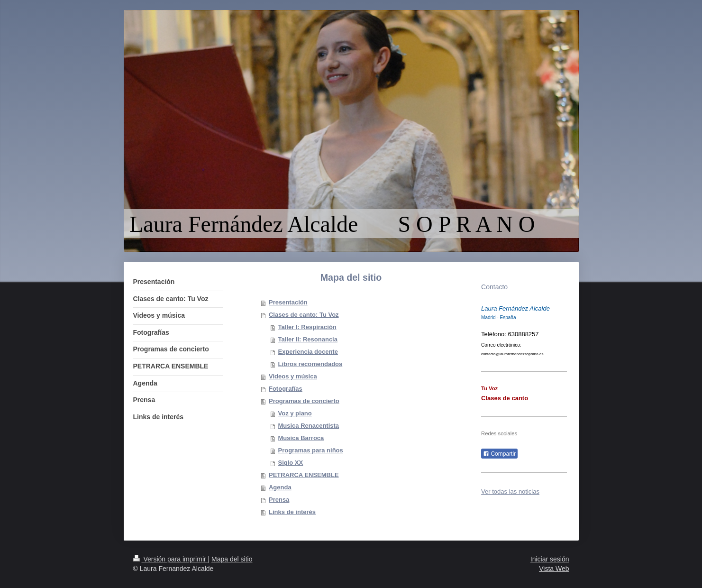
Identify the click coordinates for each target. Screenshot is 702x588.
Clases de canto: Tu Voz (304, 315)
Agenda (280, 487)
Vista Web (554, 569)
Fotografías (286, 389)
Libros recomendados (310, 364)
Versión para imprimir (171, 559)
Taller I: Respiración (307, 327)
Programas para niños (310, 450)
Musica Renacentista (308, 426)
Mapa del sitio (232, 559)
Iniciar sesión (550, 559)
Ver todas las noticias (510, 492)
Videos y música (293, 376)
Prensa (279, 500)
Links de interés (292, 512)
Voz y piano (295, 413)
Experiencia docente (308, 352)
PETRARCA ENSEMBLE (304, 475)
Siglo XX (290, 463)
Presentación (288, 302)
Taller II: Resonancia (307, 339)
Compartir (499, 454)
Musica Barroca (301, 438)
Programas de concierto (304, 401)
